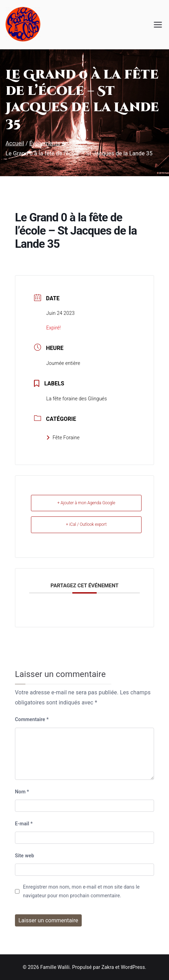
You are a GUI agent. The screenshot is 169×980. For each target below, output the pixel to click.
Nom (22, 792)
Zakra (108, 967)
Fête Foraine (63, 438)
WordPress (133, 967)
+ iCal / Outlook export (86, 524)
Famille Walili (55, 967)
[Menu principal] (158, 25)
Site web (25, 856)
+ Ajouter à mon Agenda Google (86, 503)
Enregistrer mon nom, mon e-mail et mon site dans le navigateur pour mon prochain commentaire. (81, 891)
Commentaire (32, 719)
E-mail (24, 824)
